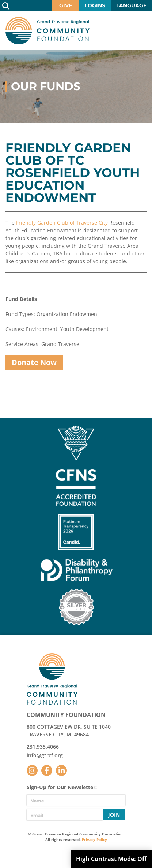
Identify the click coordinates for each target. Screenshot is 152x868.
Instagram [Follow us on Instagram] (32, 770)
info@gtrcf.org (45, 755)
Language (131, 5)
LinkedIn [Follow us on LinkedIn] (61, 770)
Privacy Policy (94, 839)
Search (6, 6)
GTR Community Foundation (47, 31)
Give (66, 5)
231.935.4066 (43, 746)
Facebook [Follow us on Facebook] (47, 770)
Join (114, 815)
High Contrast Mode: (111, 859)
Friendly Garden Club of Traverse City (62, 223)
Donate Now (34, 362)
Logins (95, 5)
